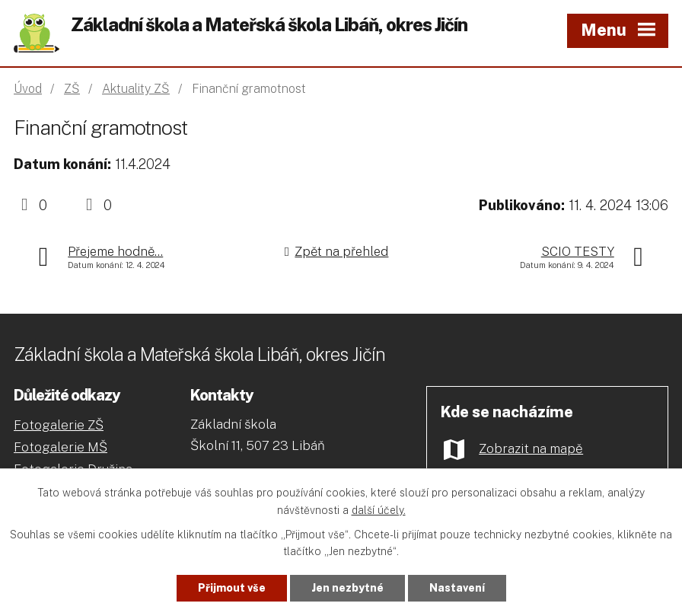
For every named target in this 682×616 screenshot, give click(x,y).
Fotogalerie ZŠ (59, 425)
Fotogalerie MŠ (61, 447)
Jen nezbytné (347, 588)
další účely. (379, 510)
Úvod (28, 89)
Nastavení (457, 588)
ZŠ (72, 89)
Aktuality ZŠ (136, 89)
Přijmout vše (232, 588)
